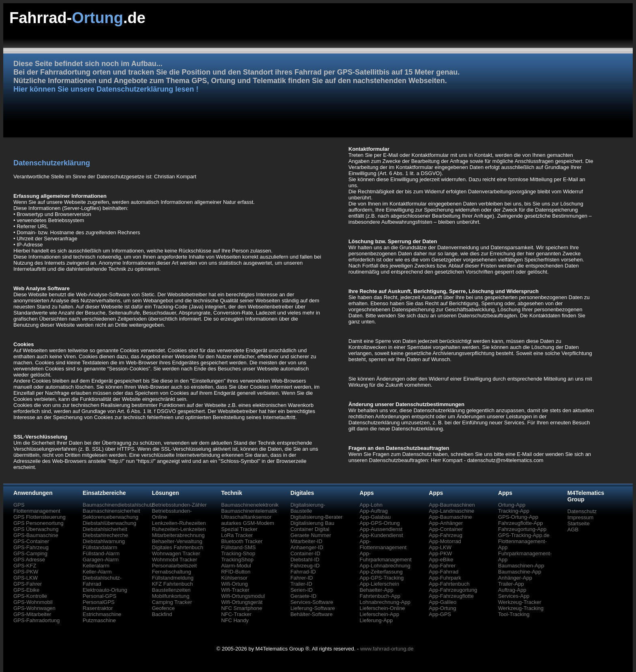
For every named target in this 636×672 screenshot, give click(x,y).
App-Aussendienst (381, 529)
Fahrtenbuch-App (380, 596)
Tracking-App (514, 511)
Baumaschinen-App (521, 566)
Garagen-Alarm (101, 560)
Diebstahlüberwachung (110, 523)
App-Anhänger (446, 523)
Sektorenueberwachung (111, 517)
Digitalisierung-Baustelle (308, 508)
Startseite (579, 523)
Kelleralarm (96, 566)
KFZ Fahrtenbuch (172, 584)
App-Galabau (375, 517)
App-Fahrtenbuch (449, 584)
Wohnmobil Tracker (174, 560)
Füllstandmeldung (173, 578)
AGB (573, 530)
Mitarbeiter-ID (306, 541)
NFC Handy (235, 620)
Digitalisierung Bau (312, 523)
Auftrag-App (512, 590)
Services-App (514, 596)
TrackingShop (237, 560)
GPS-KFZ (25, 566)
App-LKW (440, 547)
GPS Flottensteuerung (40, 517)
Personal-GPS (100, 596)
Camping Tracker (172, 602)
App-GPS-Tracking (382, 578)
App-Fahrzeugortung (453, 590)
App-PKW (440, 553)
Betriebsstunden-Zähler (179, 505)
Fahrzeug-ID (305, 566)
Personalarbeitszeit (174, 566)
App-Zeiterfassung (381, 572)
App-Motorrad (445, 541)
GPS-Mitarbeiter (32, 614)
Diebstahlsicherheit (105, 529)
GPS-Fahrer (28, 584)
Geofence (163, 608)
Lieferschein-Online (382, 608)
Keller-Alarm (97, 572)
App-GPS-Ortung (380, 523)
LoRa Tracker (237, 535)
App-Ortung (442, 608)
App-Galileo (443, 602)
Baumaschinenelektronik (250, 505)
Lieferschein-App (380, 614)
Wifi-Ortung (234, 584)
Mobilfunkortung (171, 596)
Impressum (580, 517)
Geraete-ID (303, 596)
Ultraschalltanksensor (246, 517)
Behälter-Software (312, 614)
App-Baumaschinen (452, 505)
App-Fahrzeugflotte (451, 596)
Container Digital (310, 529)
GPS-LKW (26, 578)
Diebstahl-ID (305, 560)
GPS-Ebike (26, 590)
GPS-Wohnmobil (33, 602)
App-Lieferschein (380, 584)
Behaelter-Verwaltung (177, 541)
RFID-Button (236, 572)
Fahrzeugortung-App (522, 529)
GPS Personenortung (39, 523)
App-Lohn (371, 505)
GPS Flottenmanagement (37, 508)
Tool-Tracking (514, 614)
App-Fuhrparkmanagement (386, 556)
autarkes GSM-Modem (248, 523)
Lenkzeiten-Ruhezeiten (179, 523)
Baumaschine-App (520, 572)
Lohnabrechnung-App (385, 602)
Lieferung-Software (313, 608)
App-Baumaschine (450, 517)
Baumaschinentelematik (249, 511)
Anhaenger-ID (307, 547)
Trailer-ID (301, 584)
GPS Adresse (29, 560)
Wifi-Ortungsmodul (243, 596)
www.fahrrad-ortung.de (387, 649)
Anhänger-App (515, 578)
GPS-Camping (30, 553)
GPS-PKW (26, 572)
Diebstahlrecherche (105, 535)
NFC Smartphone (242, 608)
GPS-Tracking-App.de (524, 535)
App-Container (446, 529)
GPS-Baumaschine (36, 535)
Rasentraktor (98, 608)
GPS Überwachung (36, 529)
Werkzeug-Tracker (520, 602)
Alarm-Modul (236, 566)
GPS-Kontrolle (30, 596)
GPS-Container (31, 541)
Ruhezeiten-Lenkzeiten (179, 529)
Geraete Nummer (311, 535)
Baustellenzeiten (171, 590)
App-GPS (440, 614)
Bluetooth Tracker (242, 541)
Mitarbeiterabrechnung (178, 535)
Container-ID (305, 553)
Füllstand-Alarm (101, 553)
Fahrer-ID (302, 578)
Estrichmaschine (102, 614)
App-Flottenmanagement (383, 544)
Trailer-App (511, 584)
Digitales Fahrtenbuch (177, 547)
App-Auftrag (374, 511)
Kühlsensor (234, 578)
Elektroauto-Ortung (105, 590)
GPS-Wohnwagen (34, 608)
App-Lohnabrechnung (385, 566)
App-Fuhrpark (445, 578)
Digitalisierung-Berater (317, 517)
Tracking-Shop (238, 553)
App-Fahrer (442, 566)
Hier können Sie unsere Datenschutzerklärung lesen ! (106, 89)
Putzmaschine (99, 620)
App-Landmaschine (451, 511)
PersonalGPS (99, 602)
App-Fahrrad (444, 572)
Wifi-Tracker (235, 590)
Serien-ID (302, 590)
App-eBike (441, 560)
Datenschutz (582, 511)
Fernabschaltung (171, 572)
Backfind (162, 614)
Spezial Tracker (239, 529)
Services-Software (312, 602)
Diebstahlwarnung (104, 541)
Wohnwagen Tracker (176, 553)
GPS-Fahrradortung (37, 620)
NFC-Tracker (236, 614)
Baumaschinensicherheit (112, 511)
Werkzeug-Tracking (521, 608)
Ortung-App (512, 505)
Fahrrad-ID (303, 572)
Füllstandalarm (100, 547)
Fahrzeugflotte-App (521, 523)
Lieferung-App (376, 620)
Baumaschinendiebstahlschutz (118, 505)
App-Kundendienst (381, 535)
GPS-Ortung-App (518, 517)
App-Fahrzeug (445, 535)
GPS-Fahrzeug (31, 547)
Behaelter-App (377, 590)
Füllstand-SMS (238, 547)
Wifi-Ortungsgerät (242, 602)
